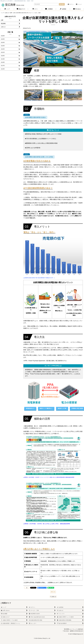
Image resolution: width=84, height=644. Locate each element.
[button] (79, 4)
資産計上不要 (62, 408)
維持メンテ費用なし (46, 408)
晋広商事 (14, 5)
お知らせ (53, 597)
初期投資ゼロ (30, 408)
